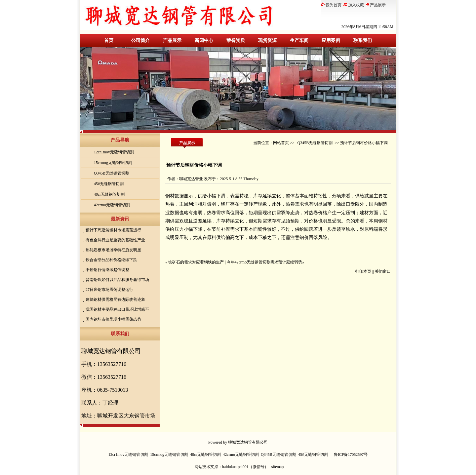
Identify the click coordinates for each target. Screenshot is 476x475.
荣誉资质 (236, 40)
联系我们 (363, 40)
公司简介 (140, 40)
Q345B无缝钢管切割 (112, 173)
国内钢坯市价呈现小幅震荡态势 (113, 319)
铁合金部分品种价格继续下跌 (111, 260)
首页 (109, 40)
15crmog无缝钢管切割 (113, 163)
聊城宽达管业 (191, 179)
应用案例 (331, 40)
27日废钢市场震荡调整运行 (109, 290)
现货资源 (267, 40)
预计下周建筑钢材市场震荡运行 (113, 230)
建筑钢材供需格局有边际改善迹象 (115, 299)
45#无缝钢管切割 (109, 184)
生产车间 (299, 40)
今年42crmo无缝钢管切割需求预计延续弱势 (265, 262)
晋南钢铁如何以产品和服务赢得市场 (117, 280)
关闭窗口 (383, 271)
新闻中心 (204, 40)
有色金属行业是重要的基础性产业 (115, 240)
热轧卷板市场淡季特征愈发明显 (113, 250)
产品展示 (172, 40)
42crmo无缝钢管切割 (112, 205)
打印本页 (363, 271)
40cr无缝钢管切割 (109, 194)
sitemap (278, 467)
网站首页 (281, 143)
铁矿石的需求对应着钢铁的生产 (196, 262)
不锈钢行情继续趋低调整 (107, 270)
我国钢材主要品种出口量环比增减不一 (117, 310)
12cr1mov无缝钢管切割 (114, 152)
